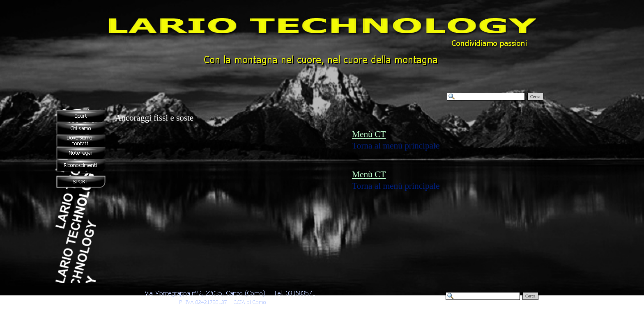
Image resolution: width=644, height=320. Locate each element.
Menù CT (369, 134)
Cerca (535, 97)
